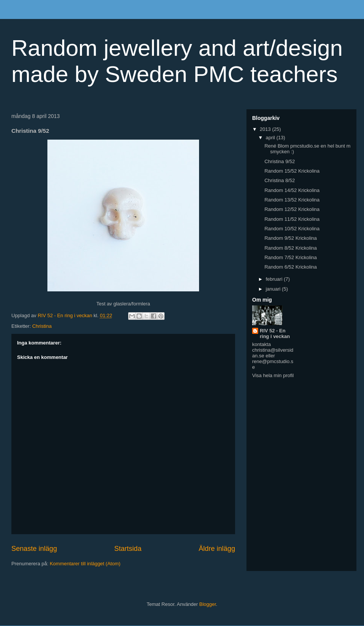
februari (275, 279)
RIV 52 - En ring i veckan (275, 333)
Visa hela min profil (273, 375)
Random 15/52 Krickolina (292, 171)
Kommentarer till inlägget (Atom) (85, 564)
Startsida (128, 549)
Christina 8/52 (279, 180)
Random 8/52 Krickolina (290, 248)
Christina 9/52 (279, 161)
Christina (42, 326)
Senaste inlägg (34, 549)
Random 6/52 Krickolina (290, 267)
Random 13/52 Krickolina (292, 200)
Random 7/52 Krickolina (290, 257)
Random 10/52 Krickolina (292, 229)
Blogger (208, 604)
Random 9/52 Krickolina (290, 238)
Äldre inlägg (217, 549)
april (271, 138)
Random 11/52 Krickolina (292, 219)
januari (274, 289)
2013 (266, 129)
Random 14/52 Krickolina (292, 190)
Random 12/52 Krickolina (292, 209)
